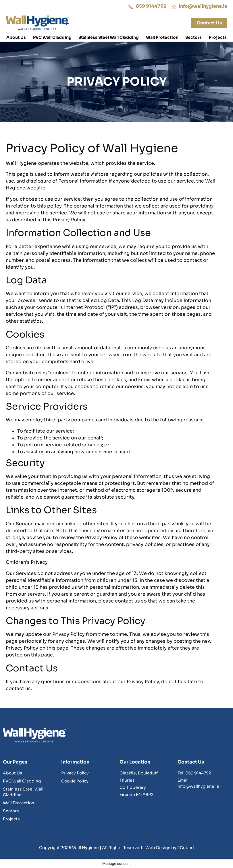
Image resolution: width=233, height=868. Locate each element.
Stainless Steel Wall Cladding (109, 37)
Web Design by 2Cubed (170, 848)
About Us (16, 37)
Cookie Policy (75, 781)
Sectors (193, 37)
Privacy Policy (75, 773)
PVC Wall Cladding (52, 37)
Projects (218, 37)
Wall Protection (162, 37)
